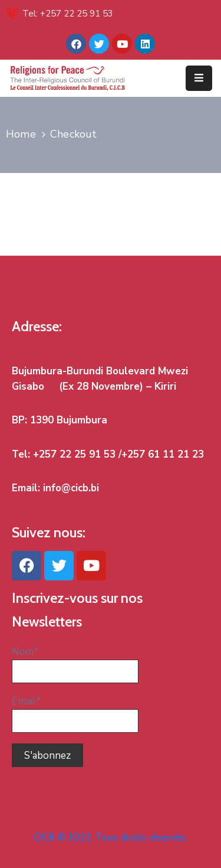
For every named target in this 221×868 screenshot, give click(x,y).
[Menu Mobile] (199, 78)
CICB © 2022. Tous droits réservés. (111, 837)
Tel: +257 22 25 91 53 (68, 14)
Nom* (75, 664)
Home (21, 134)
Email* (75, 714)
